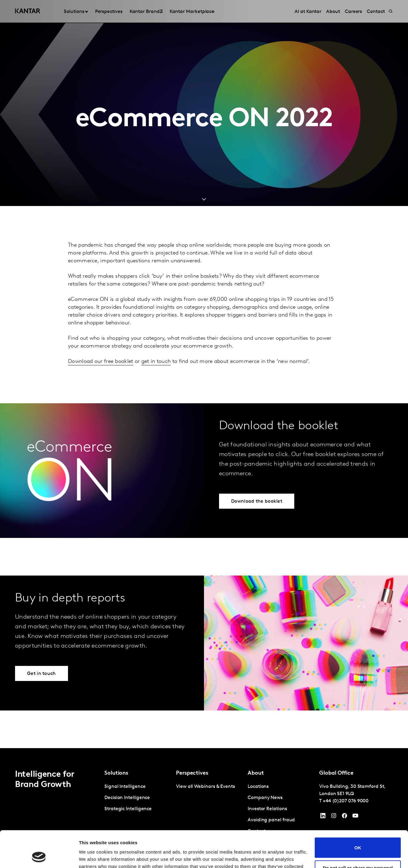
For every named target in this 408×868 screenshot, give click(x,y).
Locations (258, 787)
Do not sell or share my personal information (358, 836)
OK (358, 813)
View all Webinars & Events (206, 787)
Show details (93, 856)
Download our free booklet (101, 362)
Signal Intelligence (125, 787)
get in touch (156, 362)
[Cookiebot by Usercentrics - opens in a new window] (39, 856)
